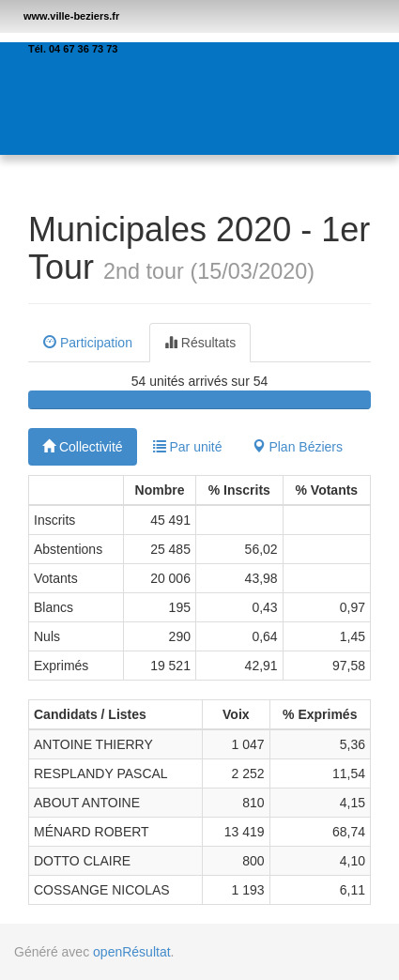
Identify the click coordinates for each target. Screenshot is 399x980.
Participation (88, 343)
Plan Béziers (298, 447)
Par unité (188, 447)
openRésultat (132, 952)
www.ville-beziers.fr (71, 16)
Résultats (200, 343)
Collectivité (83, 447)
